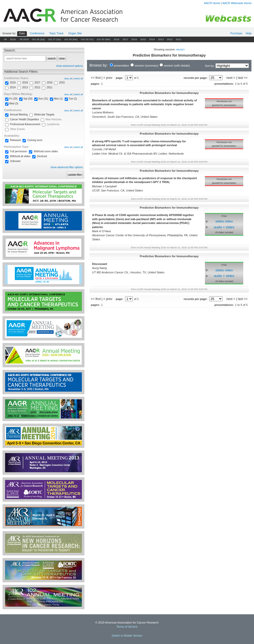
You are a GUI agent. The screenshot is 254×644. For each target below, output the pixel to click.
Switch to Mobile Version (127, 636)
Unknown (15, 161)
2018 (116, 39)
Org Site (75, 33)
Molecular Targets (44, 115)
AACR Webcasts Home (237, 3)
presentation (122, 66)
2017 (125, 39)
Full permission (19, 151)
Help (249, 33)
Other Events (17, 129)
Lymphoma (53, 124)
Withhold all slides (20, 156)
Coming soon (35, 140)
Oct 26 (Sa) (38, 39)
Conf (37, 33)
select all (78, 79)
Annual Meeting (19, 115)
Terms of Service (127, 627)
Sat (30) (28, 99)
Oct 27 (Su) (55, 39)
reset (180, 50)
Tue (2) (73, 99)
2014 (152, 39)
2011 (179, 39)
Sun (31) (43, 99)
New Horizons (53, 119)
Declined (42, 156)
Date (22, 33)
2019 (13, 83)
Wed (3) (14, 104)
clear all (68, 79)
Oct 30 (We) (103, 39)
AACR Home (212, 3)
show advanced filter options (67, 167)
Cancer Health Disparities (24, 119)
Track (57, 33)
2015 (143, 39)
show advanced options (69, 66)
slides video (224, 221)
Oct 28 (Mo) (71, 39)
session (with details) (177, 66)
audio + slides (224, 227)
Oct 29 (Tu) (87, 39)
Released (15, 140)
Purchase (236, 33)
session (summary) (146, 66)
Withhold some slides (46, 151)
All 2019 (24, 39)
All (5, 39)
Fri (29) (13, 99)
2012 (170, 39)
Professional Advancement (25, 124)
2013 (161, 39)
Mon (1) (58, 99)
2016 (134, 39)
